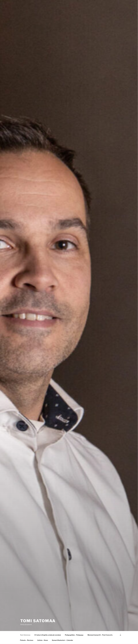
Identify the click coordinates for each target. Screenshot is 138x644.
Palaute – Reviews (27, 640)
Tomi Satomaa (38, 621)
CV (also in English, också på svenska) (48, 635)
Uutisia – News (43, 640)
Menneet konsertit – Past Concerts (100, 635)
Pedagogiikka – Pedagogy (74, 635)
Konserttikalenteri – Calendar (63, 640)
